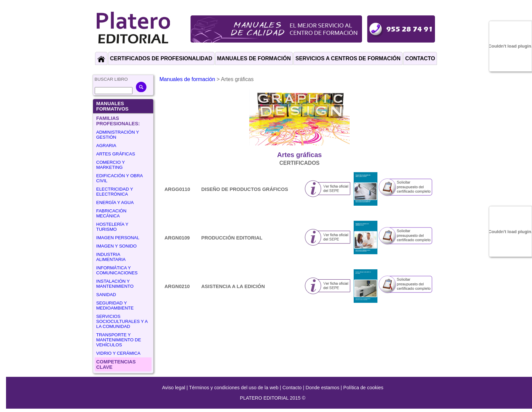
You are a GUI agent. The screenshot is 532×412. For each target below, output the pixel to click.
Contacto (292, 388)
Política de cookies (363, 388)
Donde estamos (322, 388)
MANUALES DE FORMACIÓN (254, 58)
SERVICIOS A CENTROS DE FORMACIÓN (348, 58)
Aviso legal (173, 388)
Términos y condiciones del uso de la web (234, 388)
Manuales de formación (187, 79)
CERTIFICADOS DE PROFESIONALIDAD (161, 58)
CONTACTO (420, 58)
